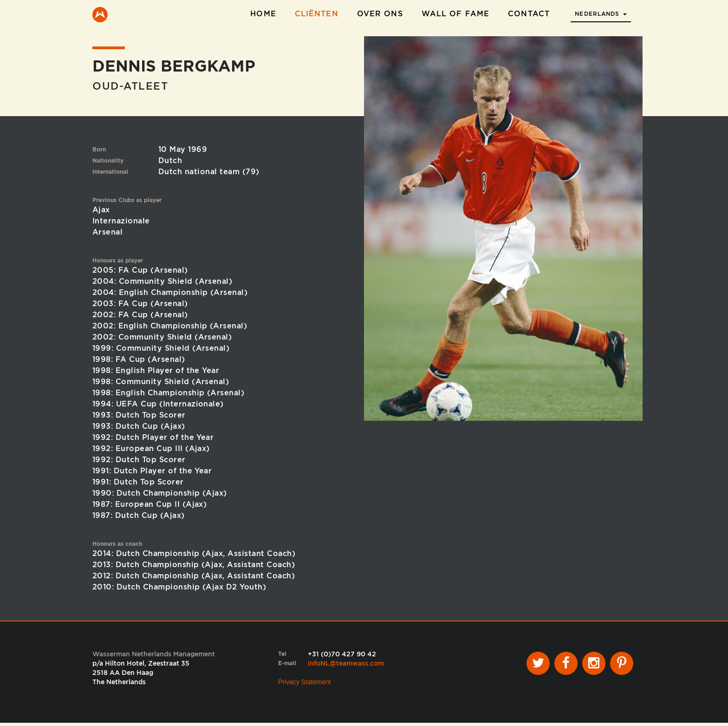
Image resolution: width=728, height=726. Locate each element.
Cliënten (317, 14)
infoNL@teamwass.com (346, 666)
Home (263, 14)
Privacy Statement (305, 685)
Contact (529, 14)
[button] (601, 11)
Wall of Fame (455, 14)
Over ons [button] (380, 14)
